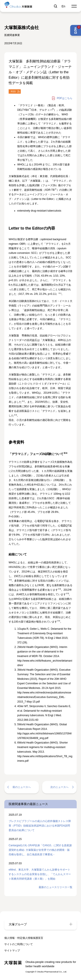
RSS (13, 91)
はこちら (65, 98)
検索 (56, 5)
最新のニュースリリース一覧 (56, 887)
